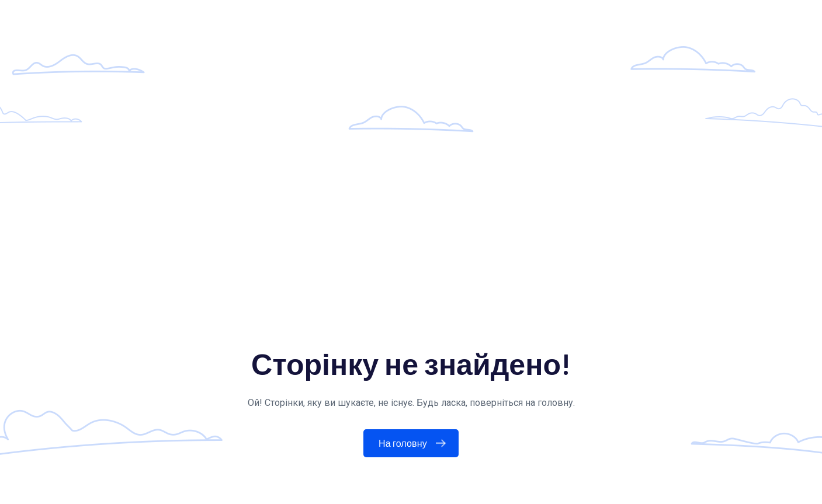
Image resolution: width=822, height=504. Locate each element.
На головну (415, 443)
